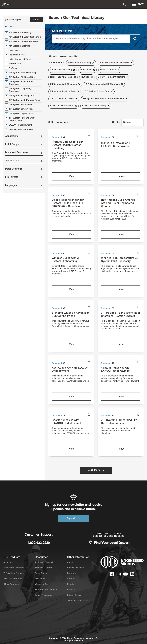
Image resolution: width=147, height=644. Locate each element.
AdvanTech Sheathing (18, 46)
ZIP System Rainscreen (19, 105)
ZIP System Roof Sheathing (21, 73)
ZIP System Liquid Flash (19, 114)
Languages (24, 185)
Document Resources (24, 153)
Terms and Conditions (78, 601)
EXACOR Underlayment (19, 125)
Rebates (71, 573)
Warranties (40, 579)
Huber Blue (12, 51)
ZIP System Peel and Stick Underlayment (20, 119)
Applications (24, 136)
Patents (71, 590)
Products (24, 27)
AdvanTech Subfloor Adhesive (22, 42)
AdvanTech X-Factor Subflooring (23, 37)
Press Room (41, 573)
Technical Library (43, 568)
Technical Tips (24, 161)
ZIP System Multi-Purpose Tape (23, 100)
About (70, 563)
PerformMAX (13, 64)
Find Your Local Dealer (109, 543)
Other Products (11, 584)
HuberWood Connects (46, 590)
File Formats (24, 177)
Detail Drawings (24, 169)
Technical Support (44, 563)
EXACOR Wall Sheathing (19, 130)
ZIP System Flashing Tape (20, 96)
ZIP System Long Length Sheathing (19, 90)
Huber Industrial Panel (18, 59)
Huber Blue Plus (15, 55)
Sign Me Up (73, 519)
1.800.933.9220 (39, 543)
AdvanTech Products (14, 568)
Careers (71, 579)
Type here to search (62, 31)
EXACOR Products (13, 579)
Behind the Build (76, 568)
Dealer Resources (44, 595)
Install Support (24, 145)
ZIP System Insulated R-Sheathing (19, 83)
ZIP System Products (14, 573)
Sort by (116, 122)
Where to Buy (42, 584)
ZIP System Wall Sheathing (20, 77)
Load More (96, 470)
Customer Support (38, 535)
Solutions (8, 563)
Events (71, 584)
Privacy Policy (74, 595)
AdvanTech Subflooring (18, 33)
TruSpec (11, 68)
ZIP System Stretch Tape (19, 109)
